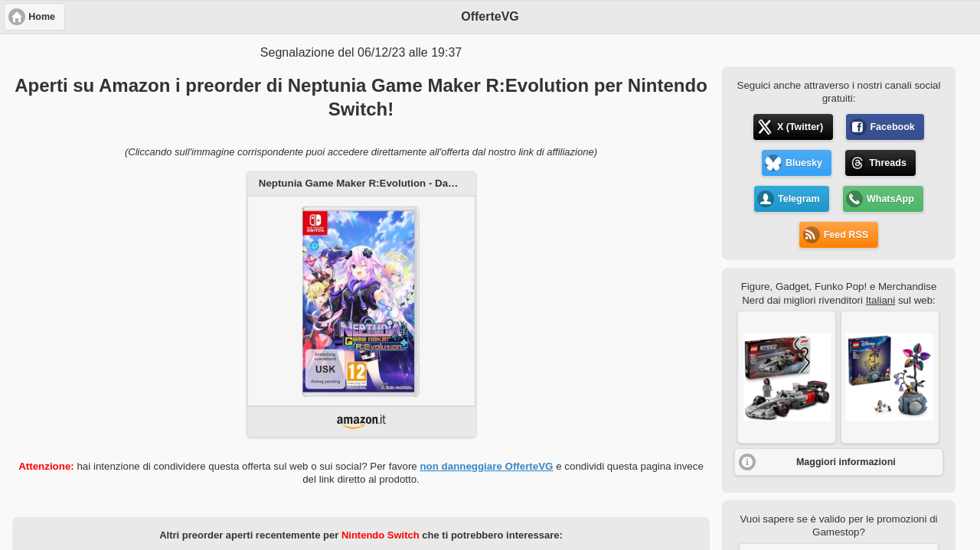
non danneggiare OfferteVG (486, 466)
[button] (787, 377)
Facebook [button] (892, 127)
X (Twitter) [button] (800, 127)
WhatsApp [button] (890, 199)
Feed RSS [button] (846, 235)
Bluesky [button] (804, 163)
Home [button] (42, 17)
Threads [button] (888, 163)
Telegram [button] (799, 199)
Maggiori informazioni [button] (846, 462)
